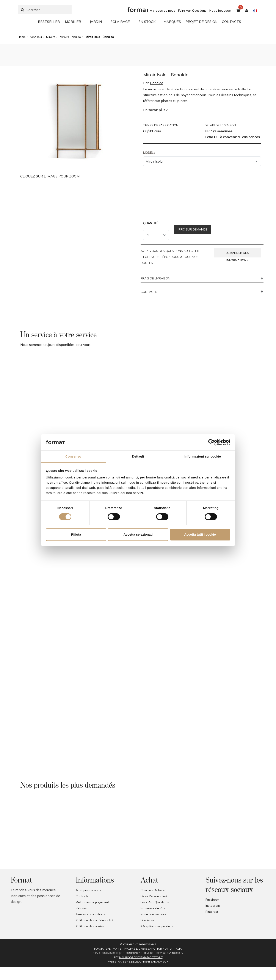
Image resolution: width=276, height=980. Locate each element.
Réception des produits (157, 926)
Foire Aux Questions (192, 11)
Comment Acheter (153, 890)
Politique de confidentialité (95, 920)
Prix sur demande (192, 229)
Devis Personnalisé (154, 896)
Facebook (212, 900)
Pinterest (212, 912)
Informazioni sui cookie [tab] (203, 457)
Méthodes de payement (92, 902)
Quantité (151, 223)
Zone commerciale (153, 914)
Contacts (82, 896)
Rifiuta (76, 535)
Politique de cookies (90, 926)
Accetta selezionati (138, 535)
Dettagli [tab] (138, 457)
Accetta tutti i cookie (200, 535)
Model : (149, 153)
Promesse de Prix (153, 908)
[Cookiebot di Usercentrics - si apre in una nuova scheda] (211, 442)
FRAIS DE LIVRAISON (155, 279)
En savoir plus (154, 110)
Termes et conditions (90, 914)
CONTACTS (149, 292)
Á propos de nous (162, 11)
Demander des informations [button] (237, 254)
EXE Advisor (160, 962)
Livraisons (148, 920)
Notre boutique (220, 11)
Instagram (213, 906)
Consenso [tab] (73, 457)
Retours (81, 908)
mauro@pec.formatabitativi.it (141, 957)
